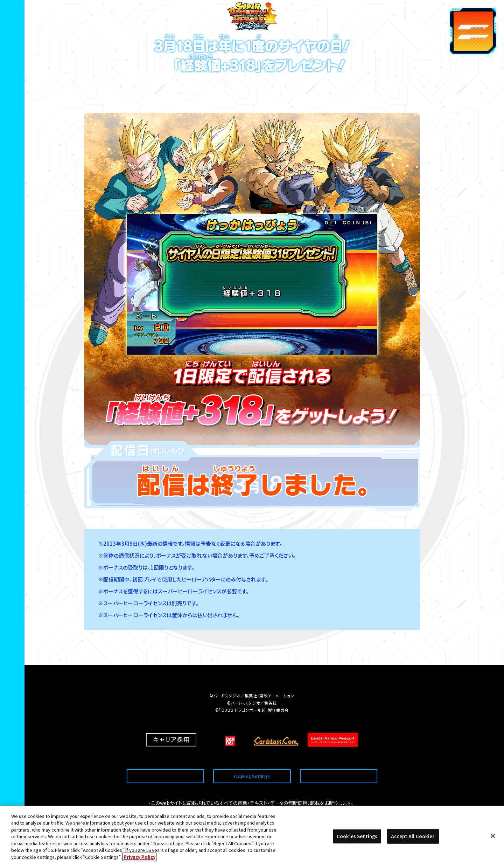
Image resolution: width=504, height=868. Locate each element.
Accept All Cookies (413, 846)
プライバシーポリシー (338, 759)
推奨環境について (165, 759)
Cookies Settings (252, 759)
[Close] (493, 846)
